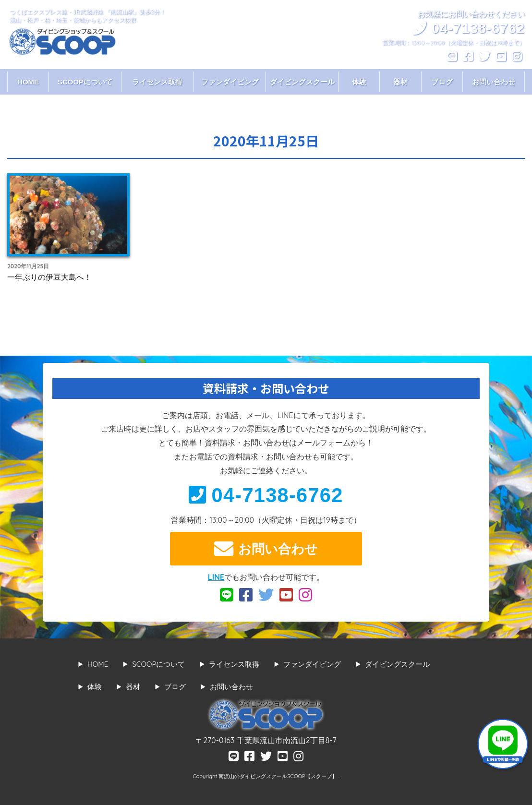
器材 (400, 82)
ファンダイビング (230, 82)
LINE (216, 577)
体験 (359, 82)
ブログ (442, 82)
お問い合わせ (494, 82)
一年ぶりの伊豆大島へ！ (49, 277)
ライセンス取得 (157, 82)
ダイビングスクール (302, 82)
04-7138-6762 (266, 495)
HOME (28, 82)
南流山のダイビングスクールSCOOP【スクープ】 (278, 776)
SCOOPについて (85, 82)
